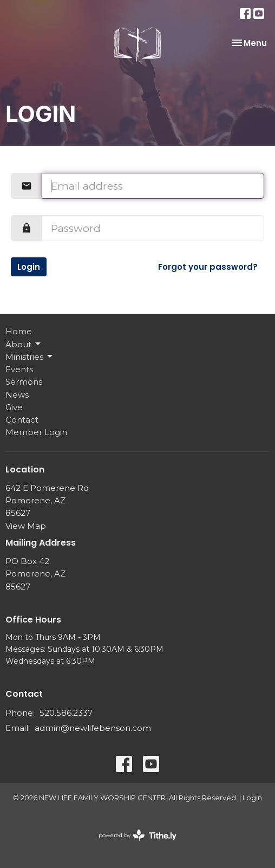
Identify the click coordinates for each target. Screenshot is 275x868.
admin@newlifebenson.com (93, 728)
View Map (26, 526)
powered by (137, 835)
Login (29, 267)
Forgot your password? (208, 267)
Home (19, 331)
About (24, 344)
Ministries (30, 357)
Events (19, 369)
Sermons (24, 382)
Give (14, 407)
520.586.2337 (66, 713)
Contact (22, 420)
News (17, 395)
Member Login (36, 432)
